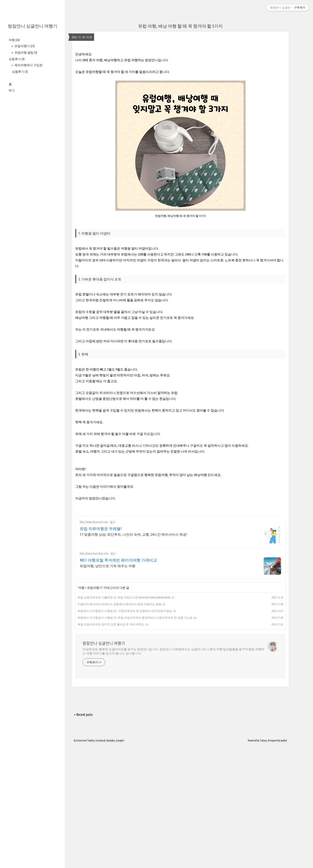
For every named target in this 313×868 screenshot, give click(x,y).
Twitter (91, 862)
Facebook (101, 862)
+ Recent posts (83, 836)
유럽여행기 (24, 46)
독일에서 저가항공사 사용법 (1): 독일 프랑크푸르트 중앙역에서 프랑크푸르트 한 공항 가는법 (135, 739)
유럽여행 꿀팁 (26, 53)
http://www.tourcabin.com (94, 675)
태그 (12, 90)
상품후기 (17, 59)
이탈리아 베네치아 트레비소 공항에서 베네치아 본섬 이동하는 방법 (119, 726)
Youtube (111, 862)
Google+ (120, 862)
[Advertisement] (180, 77)
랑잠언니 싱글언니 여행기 (33, 26)
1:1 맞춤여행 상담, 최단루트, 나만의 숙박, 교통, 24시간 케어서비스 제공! (133, 656)
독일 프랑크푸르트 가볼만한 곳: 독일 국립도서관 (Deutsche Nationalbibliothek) (124, 719)
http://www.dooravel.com (94, 644)
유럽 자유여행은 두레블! (101, 650)
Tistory (263, 862)
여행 (14, 40)
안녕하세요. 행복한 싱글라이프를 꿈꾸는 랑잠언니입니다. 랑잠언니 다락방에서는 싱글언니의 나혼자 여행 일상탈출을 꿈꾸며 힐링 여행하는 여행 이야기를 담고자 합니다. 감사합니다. (173, 773)
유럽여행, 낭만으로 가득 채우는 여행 (108, 687)
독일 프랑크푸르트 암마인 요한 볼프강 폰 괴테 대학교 (111, 746)
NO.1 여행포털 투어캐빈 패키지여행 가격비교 (118, 682)
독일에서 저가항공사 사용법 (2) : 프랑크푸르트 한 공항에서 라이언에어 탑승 (125, 732)
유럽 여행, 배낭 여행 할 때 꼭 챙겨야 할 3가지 (180, 26)
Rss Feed (78, 862)
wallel (284, 862)
